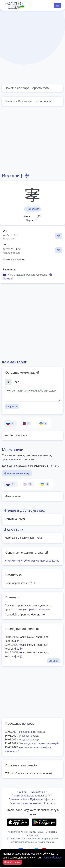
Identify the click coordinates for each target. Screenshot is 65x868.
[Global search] (32, 88)
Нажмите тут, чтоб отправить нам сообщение (32, 561)
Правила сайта (18, 799)
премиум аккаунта (39, 609)
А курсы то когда (29, 736)
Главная (10, 101)
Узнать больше (53, 858)
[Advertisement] (30, 47)
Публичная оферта (42, 799)
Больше (54, 661)
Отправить (12, 407)
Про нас (21, 792)
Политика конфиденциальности (31, 796)
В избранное (32, 209)
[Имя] (36, 382)
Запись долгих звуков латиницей (39, 743)
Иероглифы (25, 101)
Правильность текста (32, 732)
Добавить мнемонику (17, 473)
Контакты (50, 803)
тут (59, 466)
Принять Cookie (12, 862)
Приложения (37, 792)
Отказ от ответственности (25, 803)
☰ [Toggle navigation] (58, 5)
